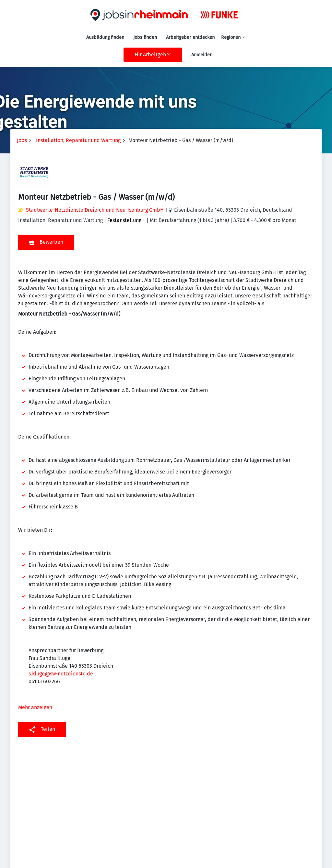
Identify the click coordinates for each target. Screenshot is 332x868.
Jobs (22, 140)
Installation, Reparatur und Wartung (78, 140)
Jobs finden (145, 37)
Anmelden (202, 55)
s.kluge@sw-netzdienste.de (61, 674)
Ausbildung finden (105, 37)
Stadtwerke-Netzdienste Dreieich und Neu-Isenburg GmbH (95, 210)
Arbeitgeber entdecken (190, 37)
